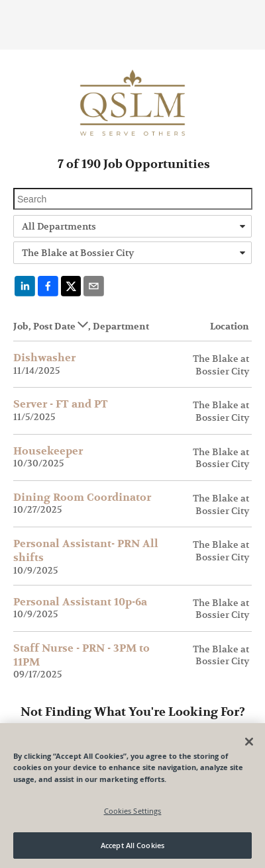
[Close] (249, 742)
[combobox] (132, 226)
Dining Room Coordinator (82, 498)
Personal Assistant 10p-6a (80, 602)
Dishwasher (44, 358)
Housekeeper (48, 451)
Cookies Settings (133, 811)
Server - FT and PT (61, 404)
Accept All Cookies (132, 845)
